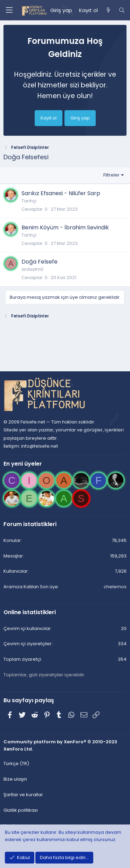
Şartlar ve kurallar (23, 795)
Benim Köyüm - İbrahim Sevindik (65, 227)
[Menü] (9, 10)
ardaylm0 (32, 269)
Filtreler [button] (111, 175)
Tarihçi (29, 201)
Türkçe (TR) (16, 764)
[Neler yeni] (108, 10)
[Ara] (122, 10)
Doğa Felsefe (40, 262)
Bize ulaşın (15, 779)
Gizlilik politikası (21, 810)
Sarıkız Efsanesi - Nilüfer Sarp (61, 193)
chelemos (115, 587)
